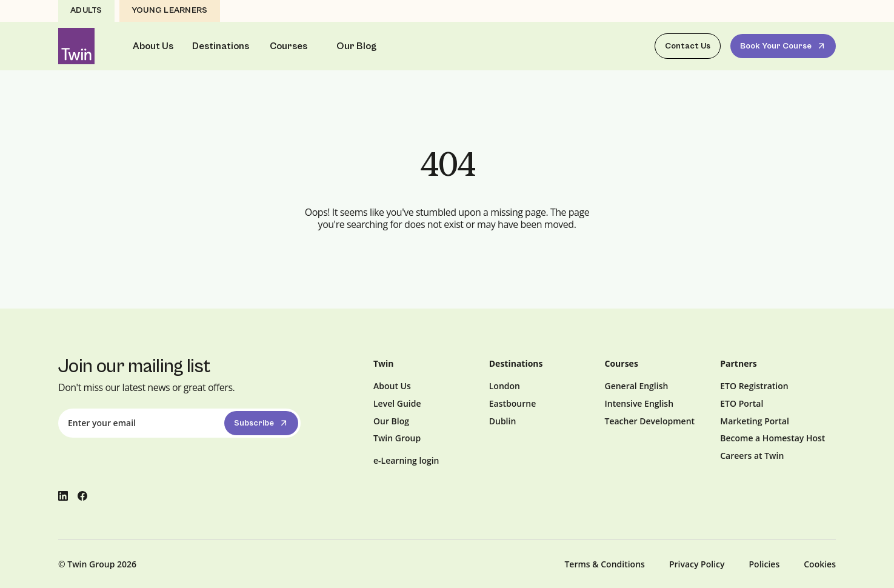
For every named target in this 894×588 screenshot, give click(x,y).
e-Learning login (406, 460)
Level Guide (397, 403)
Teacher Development (650, 421)
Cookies (820, 564)
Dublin (503, 421)
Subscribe (262, 423)
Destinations (221, 46)
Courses (289, 46)
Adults (86, 10)
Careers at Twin (752, 456)
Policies (765, 564)
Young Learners (170, 10)
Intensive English (639, 403)
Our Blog (356, 46)
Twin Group (397, 438)
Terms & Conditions (604, 564)
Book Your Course (784, 46)
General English (637, 386)
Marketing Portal (755, 421)
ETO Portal (742, 403)
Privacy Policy (697, 564)
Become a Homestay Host (772, 438)
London (505, 386)
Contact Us (688, 46)
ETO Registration (754, 386)
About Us (153, 46)
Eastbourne (512, 403)
